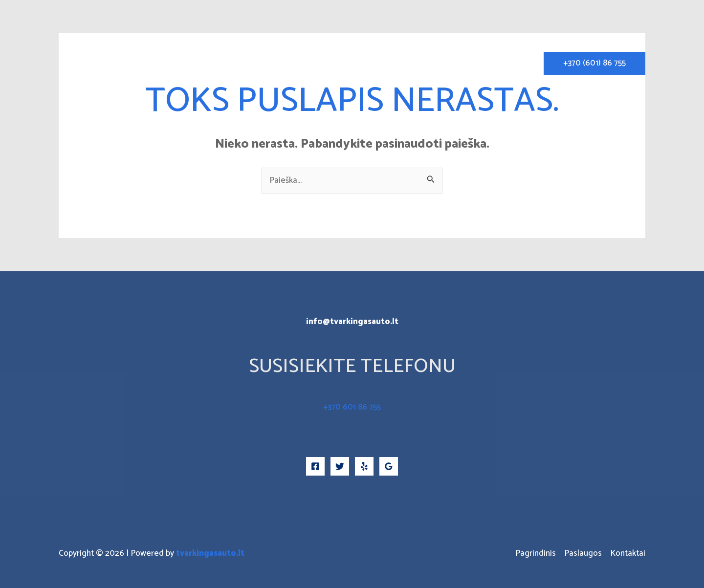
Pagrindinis (399, 63)
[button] (594, 63)
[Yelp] (364, 466)
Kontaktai (508, 63)
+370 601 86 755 (352, 407)
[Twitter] (340, 466)
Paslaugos (455, 63)
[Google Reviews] (389, 466)
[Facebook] (315, 466)
